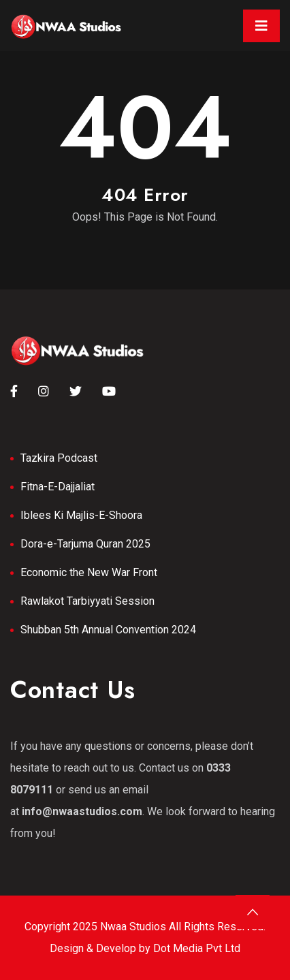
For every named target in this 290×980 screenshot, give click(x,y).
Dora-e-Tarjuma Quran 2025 (85, 544)
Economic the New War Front (89, 572)
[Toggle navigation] (261, 26)
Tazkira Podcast (59, 458)
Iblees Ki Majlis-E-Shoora (81, 515)
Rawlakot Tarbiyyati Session (87, 601)
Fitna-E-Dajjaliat (58, 487)
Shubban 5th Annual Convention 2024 (108, 630)
